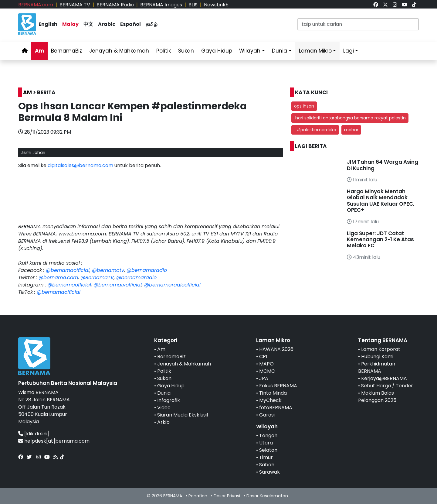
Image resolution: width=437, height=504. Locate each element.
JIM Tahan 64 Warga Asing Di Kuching (383, 165)
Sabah (267, 465)
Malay (70, 24)
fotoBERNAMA (276, 408)
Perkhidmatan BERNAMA (377, 367)
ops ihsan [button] (304, 106)
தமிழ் (152, 24)
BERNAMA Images (161, 5)
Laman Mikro (315, 51)
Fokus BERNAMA (278, 386)
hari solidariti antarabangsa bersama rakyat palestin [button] (350, 118)
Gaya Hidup (217, 51)
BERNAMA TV (75, 5)
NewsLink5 (216, 5)
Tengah (268, 435)
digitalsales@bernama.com (80, 165)
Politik (164, 51)
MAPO (266, 364)
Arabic (107, 24)
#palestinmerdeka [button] (315, 130)
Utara (266, 443)
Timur (266, 457)
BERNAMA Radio (115, 5)
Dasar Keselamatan (267, 496)
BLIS (193, 5)
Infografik (169, 400)
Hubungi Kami (377, 357)
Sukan (186, 51)
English (48, 24)
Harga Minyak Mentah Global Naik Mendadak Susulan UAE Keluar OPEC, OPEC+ (381, 201)
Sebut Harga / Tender (387, 386)
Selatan (268, 450)
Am (39, 51)
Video (164, 408)
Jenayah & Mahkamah (119, 51)
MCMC (267, 371)
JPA (264, 378)
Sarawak (269, 472)
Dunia (279, 51)
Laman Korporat (381, 349)
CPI (263, 357)
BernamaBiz (66, 51)
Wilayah (250, 51)
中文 (88, 24)
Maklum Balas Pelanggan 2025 (377, 397)
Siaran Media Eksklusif (183, 415)
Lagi (349, 51)
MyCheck (270, 400)
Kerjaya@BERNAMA (384, 378)
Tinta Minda (273, 393)
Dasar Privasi (227, 496)
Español (130, 24)
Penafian (198, 496)
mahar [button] (351, 130)
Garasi (267, 415)
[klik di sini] (37, 434)
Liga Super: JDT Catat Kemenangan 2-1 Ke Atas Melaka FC (380, 240)
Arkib (163, 422)
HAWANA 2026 (276, 349)
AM (27, 92)
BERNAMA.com (36, 5)
